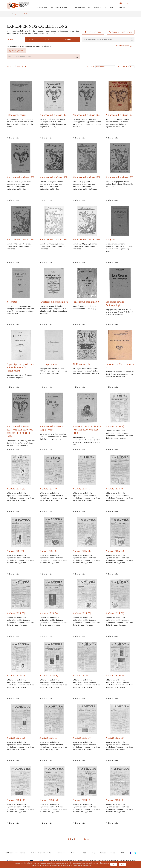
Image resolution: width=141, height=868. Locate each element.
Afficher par (123, 67)
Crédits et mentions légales (15, 853)
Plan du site (61, 853)
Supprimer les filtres (121, 32)
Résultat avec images (123, 46)
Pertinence (100, 67)
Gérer (123, 864)
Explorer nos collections (22, 14)
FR (127, 3)
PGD (122, 853)
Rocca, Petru (16, 51)
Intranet (74, 853)
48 (131, 67)
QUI (11, 39)
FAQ (93, 853)
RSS (84, 853)
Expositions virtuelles (81, 8)
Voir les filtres (93, 32)
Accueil (9, 14)
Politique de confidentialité (41, 853)
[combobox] (106, 39)
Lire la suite (14, 138)
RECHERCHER (110, 8)
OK (114, 864)
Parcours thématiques (60, 8)
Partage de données (108, 853)
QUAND (67, 39)
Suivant (87, 839)
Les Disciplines (41, 8)
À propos (98, 8)
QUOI (29, 39)
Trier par (91, 67)
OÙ (47, 39)
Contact (122, 8)
